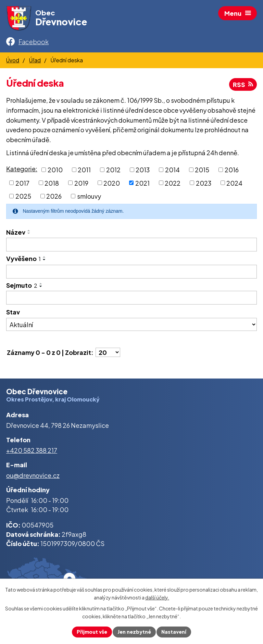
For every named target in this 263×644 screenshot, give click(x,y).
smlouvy (89, 196)
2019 (81, 183)
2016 (232, 170)
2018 (52, 183)
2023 (204, 183)
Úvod (13, 60)
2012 (113, 170)
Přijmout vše (92, 632)
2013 (143, 170)
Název (16, 232)
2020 (112, 183)
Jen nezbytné (134, 632)
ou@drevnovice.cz (33, 475)
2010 (55, 170)
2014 (172, 170)
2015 (202, 170)
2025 (23, 196)
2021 (142, 183)
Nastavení (174, 632)
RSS (243, 84)
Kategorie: (22, 169)
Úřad (35, 60)
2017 (22, 183)
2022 (173, 183)
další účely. (157, 597)
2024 (234, 183)
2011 (84, 170)
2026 (54, 196)
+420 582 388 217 (32, 450)
